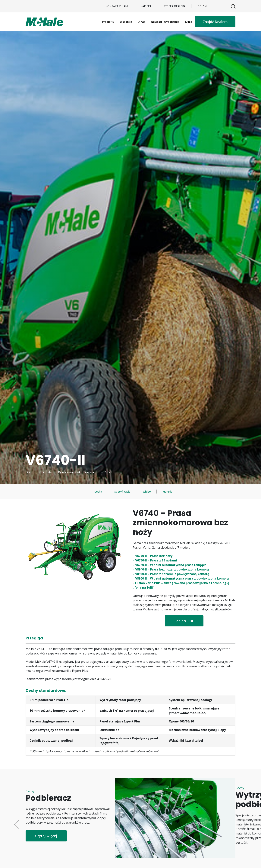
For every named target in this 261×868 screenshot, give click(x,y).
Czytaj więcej (46, 836)
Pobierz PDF (184, 621)
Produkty (108, 22)
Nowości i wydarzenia (165, 22)
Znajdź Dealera (215, 22)
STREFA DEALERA (175, 6)
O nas (141, 22)
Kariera (146, 6)
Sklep (189, 22)
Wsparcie (126, 22)
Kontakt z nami (117, 6)
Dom (29, 472)
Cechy (98, 492)
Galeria (168, 492)
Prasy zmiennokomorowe (76, 472)
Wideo (147, 492)
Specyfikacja (122, 492)
